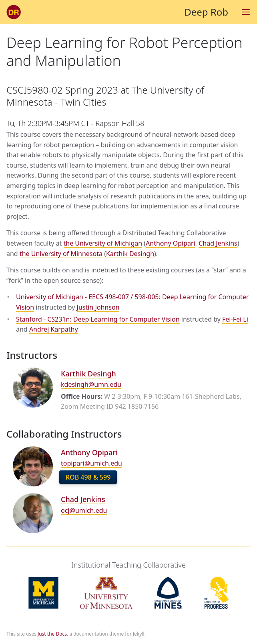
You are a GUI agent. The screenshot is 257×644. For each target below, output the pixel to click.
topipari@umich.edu (91, 463)
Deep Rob (117, 12)
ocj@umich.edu (84, 510)
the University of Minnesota (61, 254)
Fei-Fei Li (235, 319)
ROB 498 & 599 (88, 477)
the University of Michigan (103, 243)
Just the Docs (52, 634)
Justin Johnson (98, 307)
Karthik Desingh (130, 254)
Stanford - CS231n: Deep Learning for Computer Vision (98, 319)
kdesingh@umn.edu (91, 384)
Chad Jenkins (218, 243)
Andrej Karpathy (54, 329)
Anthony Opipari (171, 243)
